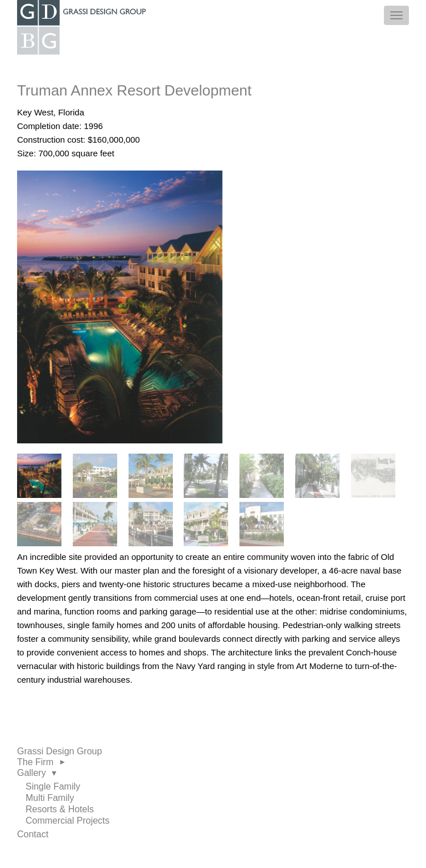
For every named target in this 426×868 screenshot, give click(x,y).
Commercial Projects (68, 821)
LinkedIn (36, 851)
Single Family (53, 786)
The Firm (42, 762)
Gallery (37, 773)
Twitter (51, 851)
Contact (33, 834)
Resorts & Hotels (60, 809)
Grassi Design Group (59, 751)
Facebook (23, 851)
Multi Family (50, 798)
